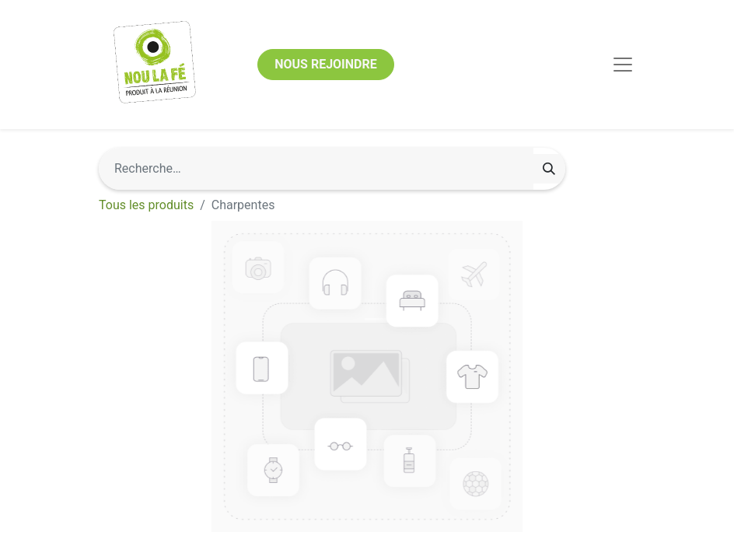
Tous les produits (146, 205)
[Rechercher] (549, 169)
